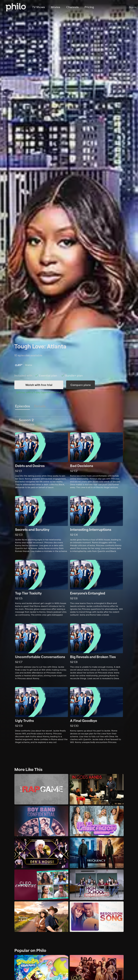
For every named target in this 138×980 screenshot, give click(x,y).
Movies (55, 7)
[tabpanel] (69, 580)
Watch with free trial (39, 385)
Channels (72, 7)
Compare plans (80, 385)
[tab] (22, 406)
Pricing (89, 7)
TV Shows (38, 7)
